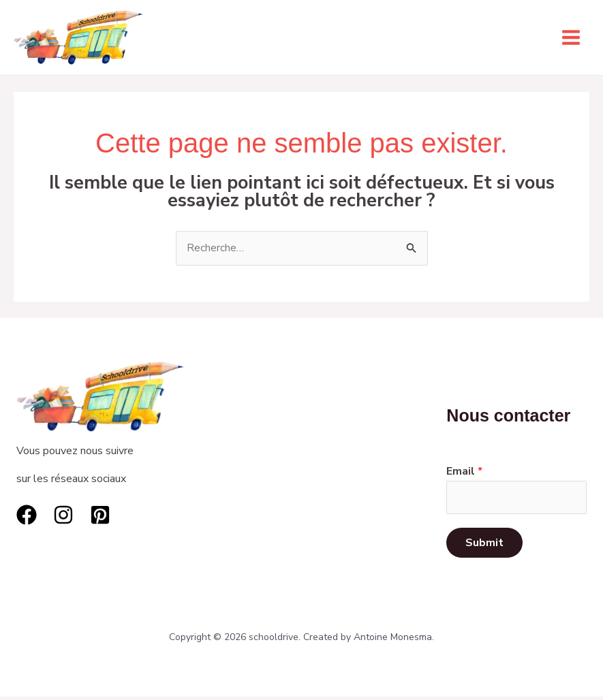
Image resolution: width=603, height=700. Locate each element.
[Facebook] (27, 516)
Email (464, 473)
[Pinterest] (100, 516)
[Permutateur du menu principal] (571, 38)
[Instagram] (63, 516)
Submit (484, 546)
